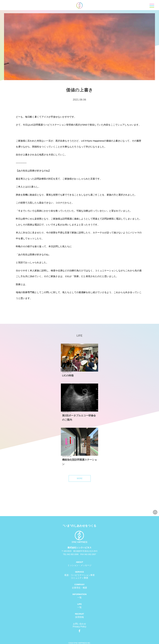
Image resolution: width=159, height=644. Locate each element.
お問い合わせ (79, 624)
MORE (80, 478)
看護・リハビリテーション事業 (79, 575)
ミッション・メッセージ (79, 565)
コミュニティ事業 (79, 578)
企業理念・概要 (79, 588)
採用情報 (79, 617)
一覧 (79, 597)
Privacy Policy (79, 627)
